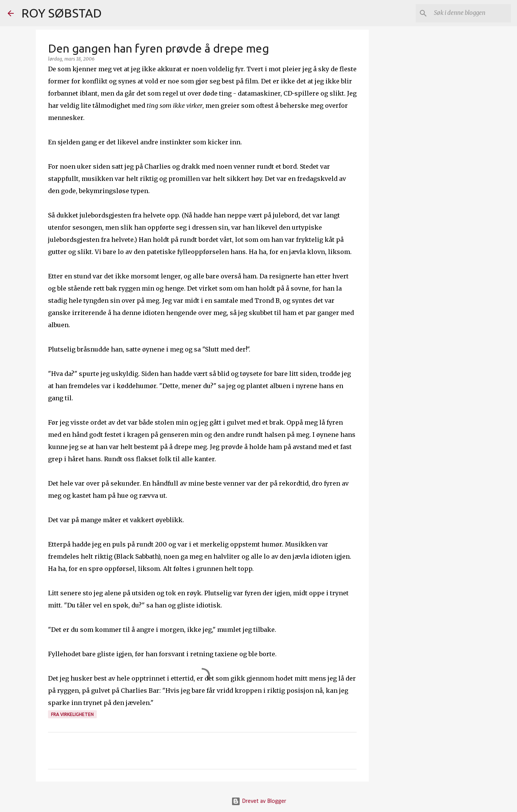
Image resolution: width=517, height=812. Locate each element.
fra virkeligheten (72, 714)
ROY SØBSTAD (62, 13)
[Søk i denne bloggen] (471, 13)
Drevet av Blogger (259, 801)
